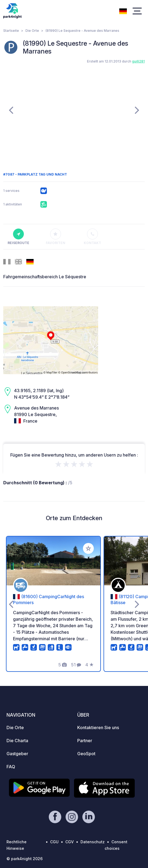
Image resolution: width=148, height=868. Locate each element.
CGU (54, 842)
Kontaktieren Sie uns (98, 728)
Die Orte (32, 31)
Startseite (11, 31)
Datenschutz (93, 842)
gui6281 (138, 61)
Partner (85, 741)
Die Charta (17, 741)
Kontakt (92, 237)
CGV (70, 842)
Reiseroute (18, 237)
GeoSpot (86, 754)
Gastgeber (17, 754)
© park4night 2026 (25, 859)
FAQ (11, 767)
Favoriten (56, 237)
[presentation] (11, 110)
